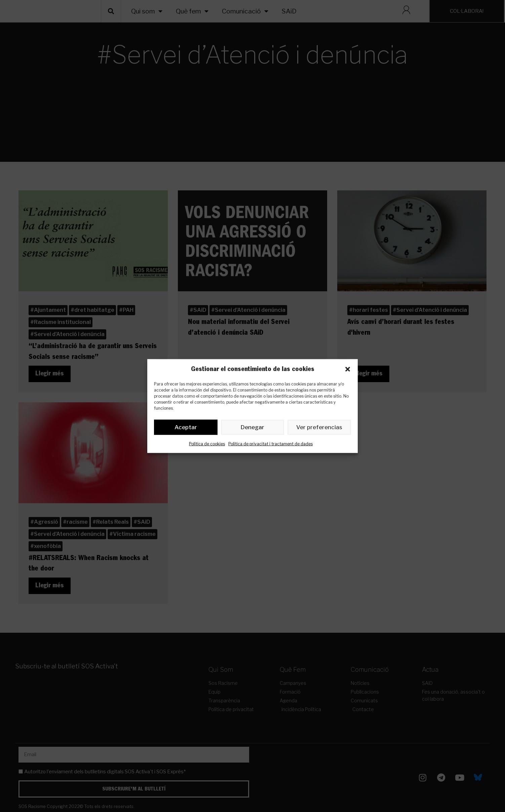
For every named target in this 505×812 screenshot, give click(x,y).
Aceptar (186, 429)
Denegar (253, 429)
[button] (348, 369)
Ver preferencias (319, 429)
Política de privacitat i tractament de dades (270, 445)
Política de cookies (207, 445)
